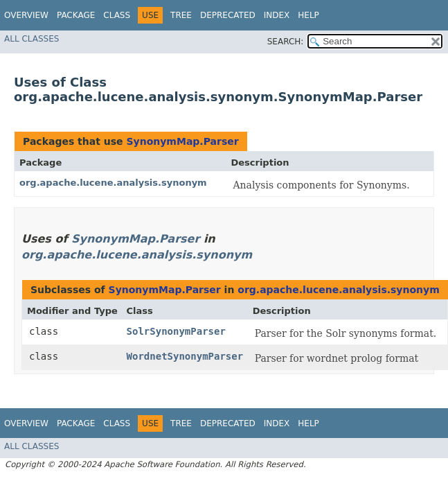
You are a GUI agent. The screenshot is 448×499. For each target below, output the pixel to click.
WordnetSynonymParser (185, 356)
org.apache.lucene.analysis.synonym (113, 183)
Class (117, 15)
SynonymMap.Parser (182, 141)
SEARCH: (286, 42)
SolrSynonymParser (176, 331)
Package (76, 15)
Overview (26, 15)
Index (277, 15)
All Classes (32, 39)
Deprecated (228, 15)
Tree (181, 15)
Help (308, 15)
